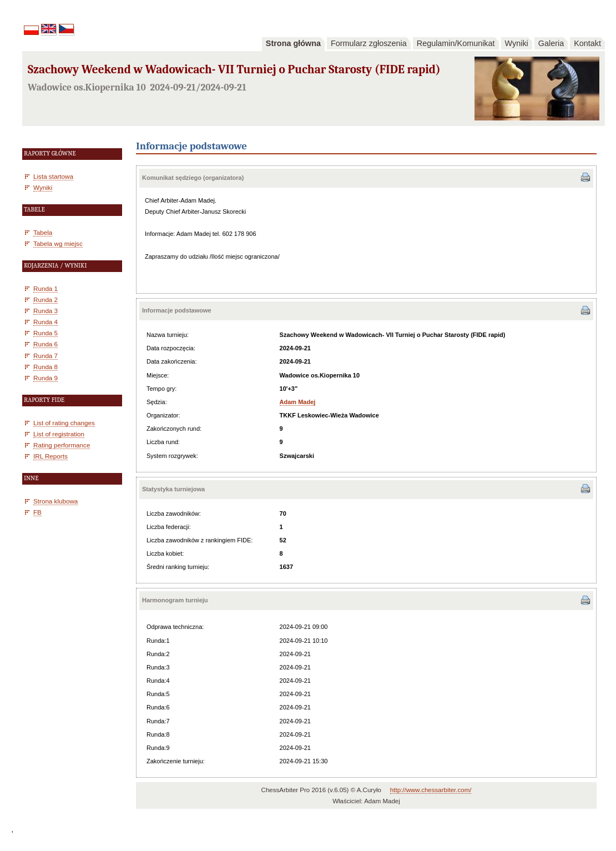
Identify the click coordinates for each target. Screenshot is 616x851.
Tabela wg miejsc (58, 243)
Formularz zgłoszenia (369, 43)
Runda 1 (46, 288)
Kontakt (587, 43)
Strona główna (293, 43)
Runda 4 (46, 322)
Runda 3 (46, 311)
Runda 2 (46, 299)
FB (37, 512)
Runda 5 (46, 333)
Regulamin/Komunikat (456, 43)
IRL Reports (51, 456)
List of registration (59, 434)
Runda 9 (46, 378)
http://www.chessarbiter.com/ (431, 790)
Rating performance (62, 445)
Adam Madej (298, 402)
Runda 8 (46, 367)
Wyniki (517, 43)
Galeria (551, 43)
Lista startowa (53, 176)
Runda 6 (46, 344)
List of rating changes (64, 423)
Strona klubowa (55, 501)
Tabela (43, 232)
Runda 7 (46, 356)
